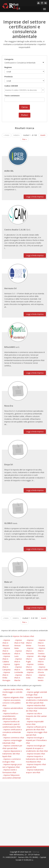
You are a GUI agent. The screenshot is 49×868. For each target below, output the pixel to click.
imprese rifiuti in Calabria (6, 659)
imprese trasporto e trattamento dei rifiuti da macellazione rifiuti (36, 759)
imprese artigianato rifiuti (14, 697)
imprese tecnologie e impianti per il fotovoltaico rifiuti (36, 740)
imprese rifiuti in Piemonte (30, 651)
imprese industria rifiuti (36, 705)
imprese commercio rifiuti (14, 738)
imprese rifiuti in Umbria (42, 662)
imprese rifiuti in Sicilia (30, 675)
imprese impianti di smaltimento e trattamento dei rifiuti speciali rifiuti (37, 700)
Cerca (24, 107)
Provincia (8, 77)
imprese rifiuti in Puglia (30, 659)
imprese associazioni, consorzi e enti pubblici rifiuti (12, 703)
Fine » (24, 139)
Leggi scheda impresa (35, 197)
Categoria (9, 59)
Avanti (43, 135)
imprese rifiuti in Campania (6, 667)
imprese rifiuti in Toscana (42, 643)
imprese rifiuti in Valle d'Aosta (43, 670)
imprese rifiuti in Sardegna (30, 667)
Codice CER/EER (11, 86)
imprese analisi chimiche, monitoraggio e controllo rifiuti (13, 692)
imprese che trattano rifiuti (23, 636)
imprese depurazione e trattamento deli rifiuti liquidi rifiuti (12, 754)
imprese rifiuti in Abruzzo (6, 643)
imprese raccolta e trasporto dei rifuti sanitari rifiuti (36, 716)
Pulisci (25, 115)
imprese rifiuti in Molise (30, 643)
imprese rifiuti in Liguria (18, 662)
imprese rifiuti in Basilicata (6, 651)
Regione (8, 67)
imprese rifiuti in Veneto (42, 678)
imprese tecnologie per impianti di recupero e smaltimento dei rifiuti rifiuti (37, 748)
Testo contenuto (12, 96)
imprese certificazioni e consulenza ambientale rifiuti (12, 732)
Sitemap (36, 852)
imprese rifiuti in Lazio (18, 654)
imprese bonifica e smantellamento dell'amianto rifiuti (10, 716)
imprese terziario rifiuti (36, 754)
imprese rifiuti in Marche (18, 678)
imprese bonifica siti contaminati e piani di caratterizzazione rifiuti (12, 724)
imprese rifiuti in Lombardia (19, 670)
